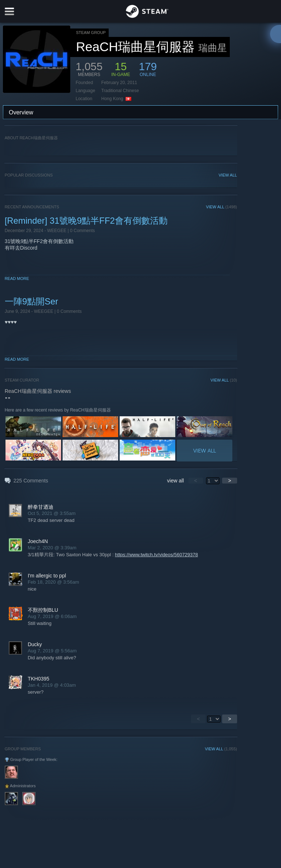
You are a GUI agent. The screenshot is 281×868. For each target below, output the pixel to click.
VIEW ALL (228, 175)
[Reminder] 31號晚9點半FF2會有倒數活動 (86, 221)
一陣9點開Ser (31, 301)
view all (176, 481)
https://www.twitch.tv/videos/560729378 (156, 555)
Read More (17, 278)
